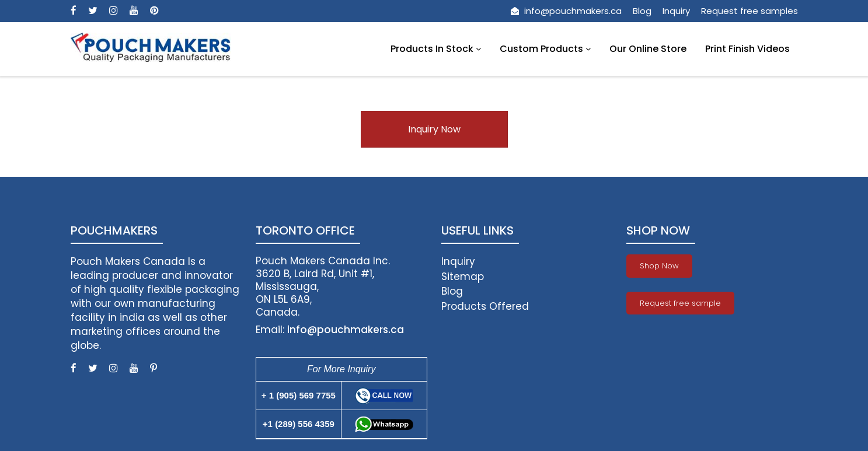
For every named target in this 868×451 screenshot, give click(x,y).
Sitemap (463, 277)
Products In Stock (436, 49)
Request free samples (750, 11)
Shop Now (659, 266)
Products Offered (485, 306)
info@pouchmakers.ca (566, 11)
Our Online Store (648, 49)
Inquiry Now (434, 129)
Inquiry (676, 11)
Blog (642, 11)
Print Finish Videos (747, 49)
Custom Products (545, 49)
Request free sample (680, 303)
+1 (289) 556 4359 (299, 424)
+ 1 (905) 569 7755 (299, 395)
